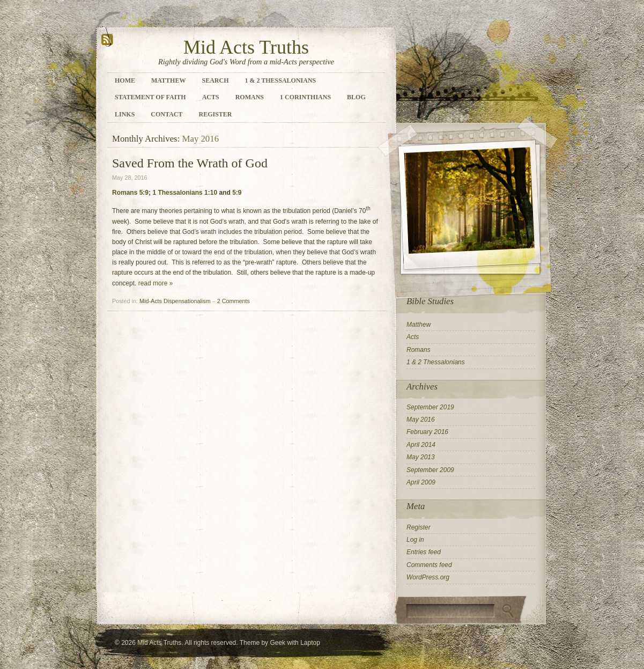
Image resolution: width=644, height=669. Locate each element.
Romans (250, 97)
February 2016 (427, 432)
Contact (166, 114)
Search (215, 80)
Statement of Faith (150, 97)
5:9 (237, 193)
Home (125, 80)
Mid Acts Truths (246, 47)
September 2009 (430, 470)
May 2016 (421, 420)
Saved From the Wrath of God (190, 163)
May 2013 (421, 457)
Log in (415, 540)
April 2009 (421, 482)
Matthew (168, 80)
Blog (356, 97)
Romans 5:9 (130, 193)
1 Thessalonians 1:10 (185, 193)
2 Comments (234, 301)
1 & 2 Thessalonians (280, 80)
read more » (156, 283)
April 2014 (421, 445)
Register (215, 114)
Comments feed (429, 565)
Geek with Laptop (295, 643)
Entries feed (424, 552)
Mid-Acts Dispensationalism (175, 301)
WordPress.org (428, 577)
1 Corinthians (305, 97)
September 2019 (430, 407)
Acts (211, 97)
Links (125, 114)
